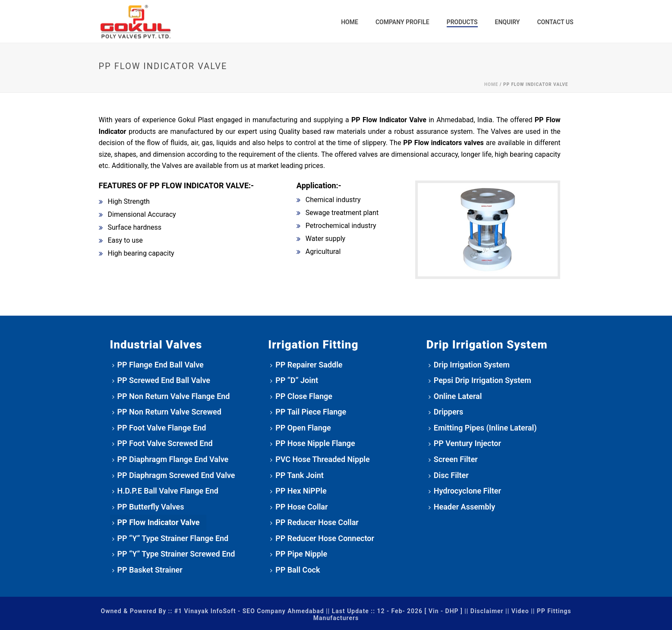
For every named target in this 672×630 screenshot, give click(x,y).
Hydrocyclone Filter (465, 491)
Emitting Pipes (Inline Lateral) (483, 428)
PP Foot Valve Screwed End (162, 443)
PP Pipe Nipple (299, 554)
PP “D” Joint (294, 380)
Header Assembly (462, 507)
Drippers (446, 412)
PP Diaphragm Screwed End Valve (174, 475)
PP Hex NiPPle (298, 491)
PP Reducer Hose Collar (314, 522)
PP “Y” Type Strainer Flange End (170, 538)
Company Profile (402, 22)
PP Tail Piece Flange (308, 412)
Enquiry (508, 22)
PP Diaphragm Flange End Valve (170, 459)
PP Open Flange (301, 428)
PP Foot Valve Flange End (159, 428)
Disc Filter (449, 475)
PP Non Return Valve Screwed (167, 412)
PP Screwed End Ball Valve (161, 380)
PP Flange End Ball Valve (158, 365)
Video (520, 611)
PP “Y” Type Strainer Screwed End (174, 554)
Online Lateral (455, 396)
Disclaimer (487, 611)
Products (462, 22)
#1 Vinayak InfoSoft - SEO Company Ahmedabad (249, 611)
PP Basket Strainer (147, 570)
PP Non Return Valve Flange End (171, 396)
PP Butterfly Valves (148, 507)
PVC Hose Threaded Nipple (320, 459)
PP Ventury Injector (465, 443)
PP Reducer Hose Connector (322, 538)
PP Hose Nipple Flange (313, 443)
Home (350, 22)
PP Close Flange (301, 396)
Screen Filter (453, 459)
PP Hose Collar (299, 507)
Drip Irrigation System (469, 365)
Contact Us (555, 22)
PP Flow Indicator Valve (156, 522)
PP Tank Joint (297, 475)
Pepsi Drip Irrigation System (480, 380)
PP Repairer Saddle (306, 365)
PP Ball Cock (295, 570)
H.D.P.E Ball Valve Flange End (165, 491)
